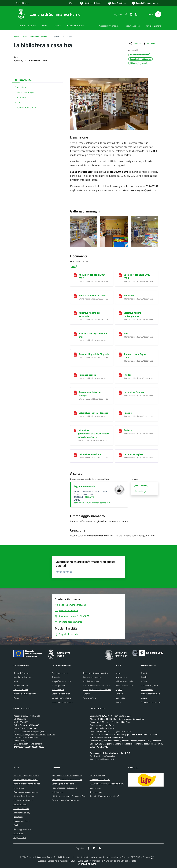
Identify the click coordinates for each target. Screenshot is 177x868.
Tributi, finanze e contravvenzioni (97, 690)
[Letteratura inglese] (120, 455)
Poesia (127, 333)
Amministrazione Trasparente (26, 775)
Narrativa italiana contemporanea (132, 314)
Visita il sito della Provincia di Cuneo (67, 780)
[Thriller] (120, 375)
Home (16, 37)
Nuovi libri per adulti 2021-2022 (92, 276)
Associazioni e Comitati (151, 702)
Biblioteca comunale (124, 681)
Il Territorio (146, 681)
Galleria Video (147, 690)
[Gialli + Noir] (120, 296)
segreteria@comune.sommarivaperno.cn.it (37, 734)
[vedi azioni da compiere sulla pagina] (149, 43)
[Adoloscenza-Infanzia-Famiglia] (75, 393)
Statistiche (18, 833)
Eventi (144, 673)
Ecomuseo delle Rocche (100, 780)
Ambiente (56, 677)
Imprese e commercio (92, 677)
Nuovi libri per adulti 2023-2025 (137, 276)
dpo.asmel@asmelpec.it (104, 759)
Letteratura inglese (133, 454)
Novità (25, 37)
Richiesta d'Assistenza (23, 800)
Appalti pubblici (58, 685)
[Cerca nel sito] (158, 14)
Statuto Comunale (21, 809)
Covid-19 (119, 694)
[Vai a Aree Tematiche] (117, 3)
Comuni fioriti (95, 788)
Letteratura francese (134, 392)
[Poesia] (120, 334)
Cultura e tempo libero (61, 698)
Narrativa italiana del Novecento (89, 314)
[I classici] (120, 413)
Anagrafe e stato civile (61, 681)
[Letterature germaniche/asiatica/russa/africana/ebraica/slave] (75, 430)
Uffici (16, 681)
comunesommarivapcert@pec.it (33, 731)
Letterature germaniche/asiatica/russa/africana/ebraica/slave (94, 434)
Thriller (127, 375)
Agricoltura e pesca (60, 673)
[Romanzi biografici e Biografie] (75, 355)
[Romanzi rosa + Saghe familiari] (120, 355)
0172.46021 (90, 497)
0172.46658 (23, 722)
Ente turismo (57, 792)
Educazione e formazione (62, 702)
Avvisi (118, 702)
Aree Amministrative (22, 677)
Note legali (18, 817)
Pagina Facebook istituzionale (64, 788)
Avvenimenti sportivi (124, 685)
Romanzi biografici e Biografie (94, 354)
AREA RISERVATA (87, 864)
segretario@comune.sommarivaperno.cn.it (92, 503)
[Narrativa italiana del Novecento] (75, 313)
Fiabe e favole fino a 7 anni (92, 295)
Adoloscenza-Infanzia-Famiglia (90, 394)
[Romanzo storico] (75, 375)
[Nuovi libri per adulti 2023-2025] (120, 275)
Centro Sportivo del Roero (63, 784)
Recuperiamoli (96, 792)
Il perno (119, 690)
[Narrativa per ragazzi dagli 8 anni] (75, 334)
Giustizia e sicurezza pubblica (95, 673)
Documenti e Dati (21, 685)
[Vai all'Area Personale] (145, 3)
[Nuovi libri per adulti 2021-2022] (75, 275)
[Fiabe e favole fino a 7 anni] (75, 296)
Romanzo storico (87, 375)
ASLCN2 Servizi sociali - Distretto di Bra (107, 784)
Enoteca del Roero (97, 775)
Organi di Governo (21, 673)
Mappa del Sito (20, 837)
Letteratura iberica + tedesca (93, 413)
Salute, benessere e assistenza (96, 685)
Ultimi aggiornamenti (22, 829)
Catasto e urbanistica (61, 694)
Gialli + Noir (130, 295)
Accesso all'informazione (109, 26)
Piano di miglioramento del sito (27, 784)
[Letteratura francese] (120, 393)
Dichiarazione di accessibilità (25, 780)
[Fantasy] (120, 431)
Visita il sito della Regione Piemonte (67, 775)
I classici (128, 413)
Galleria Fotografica (149, 685)
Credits (16, 825)
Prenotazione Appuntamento (26, 792)
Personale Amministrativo (25, 694)
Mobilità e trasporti (91, 681)
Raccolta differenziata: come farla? (104, 796)
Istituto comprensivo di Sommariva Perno (69, 796)
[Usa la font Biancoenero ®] (91, 3)
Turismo (86, 694)
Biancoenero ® (99, 861)
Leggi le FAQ (19, 788)
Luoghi (144, 677)
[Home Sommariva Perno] (48, 14)
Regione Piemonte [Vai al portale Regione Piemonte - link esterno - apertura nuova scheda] (23, 3)
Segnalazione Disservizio (24, 796)
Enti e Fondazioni (21, 690)
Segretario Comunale (85, 486)
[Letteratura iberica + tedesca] (75, 413)
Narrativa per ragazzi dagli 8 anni (93, 335)
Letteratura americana (90, 454)
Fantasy (128, 430)
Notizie (119, 673)
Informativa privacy (22, 813)
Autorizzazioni (58, 690)
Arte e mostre (121, 677)
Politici (16, 698)
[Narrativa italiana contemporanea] (120, 313)
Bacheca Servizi (20, 804)
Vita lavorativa (89, 698)
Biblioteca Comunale (39, 37)
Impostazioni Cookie (22, 821)
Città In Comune (143, 857)
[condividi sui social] (135, 43)
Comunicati (120, 698)
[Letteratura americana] (75, 455)
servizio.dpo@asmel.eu (106, 756)
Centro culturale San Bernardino (66, 800)
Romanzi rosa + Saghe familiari (135, 356)
